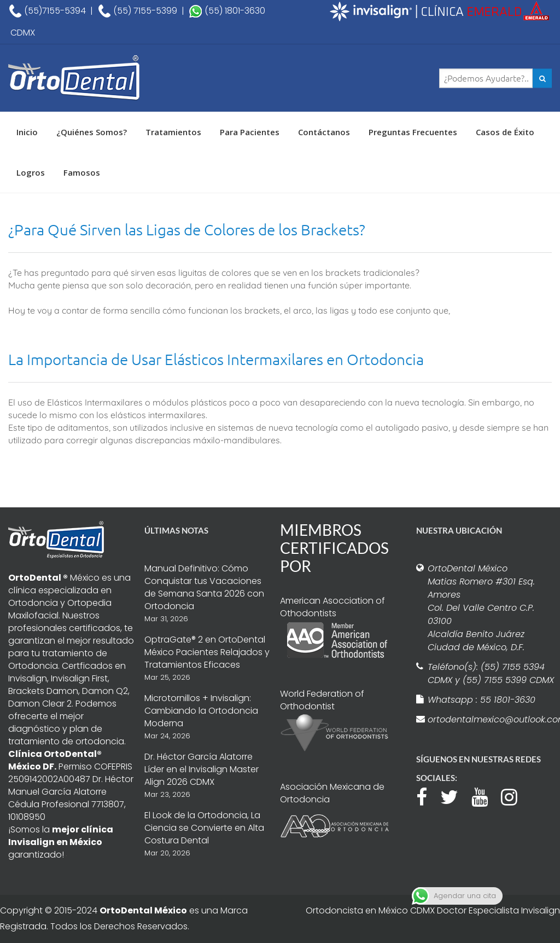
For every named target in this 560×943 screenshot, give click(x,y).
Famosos (82, 172)
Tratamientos (173, 132)
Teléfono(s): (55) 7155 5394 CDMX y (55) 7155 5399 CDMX (491, 673)
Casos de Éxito (505, 132)
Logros (31, 172)
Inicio (27, 132)
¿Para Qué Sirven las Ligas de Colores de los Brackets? (187, 230)
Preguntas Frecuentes (413, 132)
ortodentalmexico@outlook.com (491, 719)
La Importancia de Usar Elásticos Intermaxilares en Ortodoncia (216, 359)
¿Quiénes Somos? (92, 132)
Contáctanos (324, 132)
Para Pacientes (250, 132)
